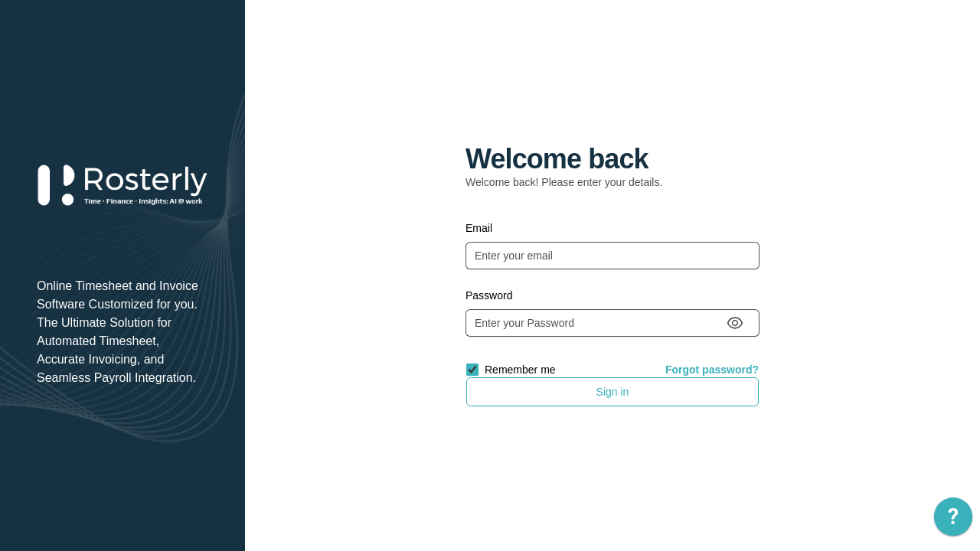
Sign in (613, 392)
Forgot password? (712, 370)
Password (489, 295)
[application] (953, 520)
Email (479, 228)
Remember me (520, 370)
